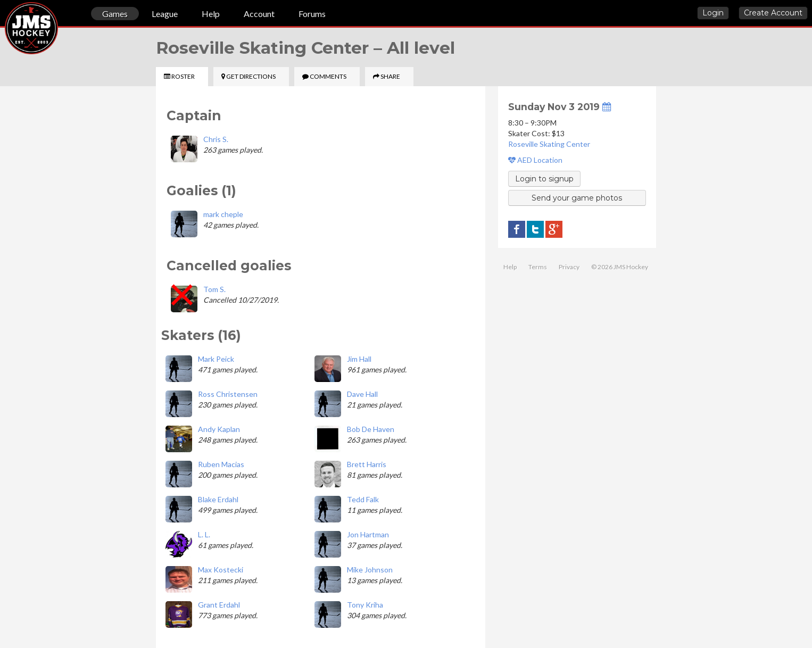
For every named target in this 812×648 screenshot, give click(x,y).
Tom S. (214, 289)
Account (259, 14)
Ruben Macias (221, 464)
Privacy (569, 267)
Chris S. (216, 139)
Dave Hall (362, 394)
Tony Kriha (365, 605)
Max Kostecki (221, 570)
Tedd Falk (363, 499)
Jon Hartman (368, 534)
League (165, 14)
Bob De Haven (371, 429)
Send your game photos (577, 198)
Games (115, 14)
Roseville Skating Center (549, 144)
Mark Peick (216, 359)
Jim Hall (359, 359)
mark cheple (223, 214)
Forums (312, 14)
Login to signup (544, 179)
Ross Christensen (228, 394)
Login (713, 13)
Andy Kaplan (219, 429)
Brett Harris (367, 464)
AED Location (535, 160)
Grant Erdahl (219, 605)
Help (211, 14)
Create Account (773, 13)
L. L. (204, 534)
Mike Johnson (370, 570)
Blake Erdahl (218, 499)
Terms (538, 267)
